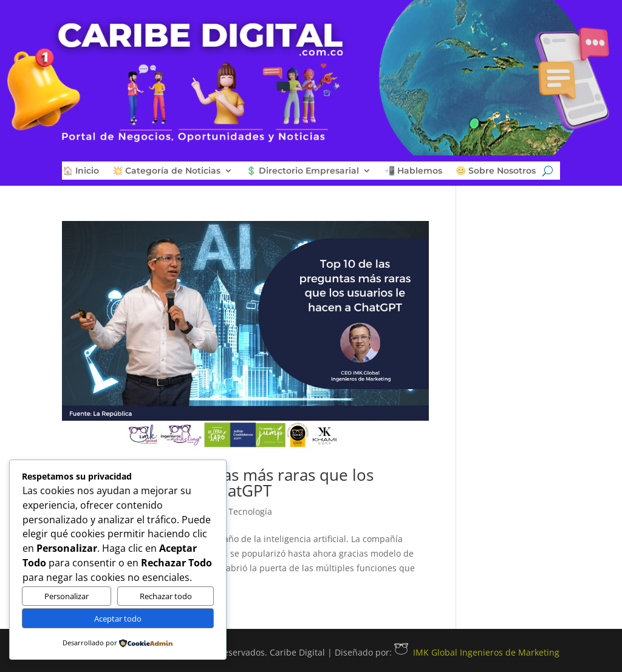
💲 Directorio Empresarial (302, 171)
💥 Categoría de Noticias (166, 171)
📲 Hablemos (413, 171)
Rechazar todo (166, 596)
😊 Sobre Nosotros (496, 171)
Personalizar (67, 596)
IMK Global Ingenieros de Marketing (477, 652)
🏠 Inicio (81, 171)
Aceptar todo (118, 619)
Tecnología (250, 511)
